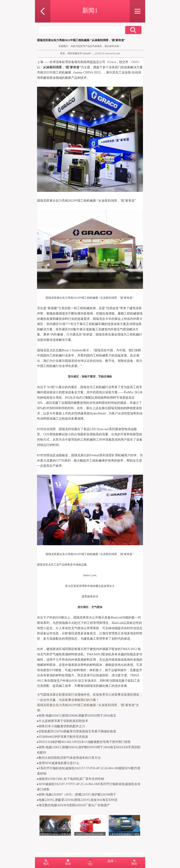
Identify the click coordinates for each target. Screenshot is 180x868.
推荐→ (112, 861)
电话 (46, 864)
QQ (90, 862)
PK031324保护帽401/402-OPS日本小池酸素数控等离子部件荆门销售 (85, 742)
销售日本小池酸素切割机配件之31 (62, 726)
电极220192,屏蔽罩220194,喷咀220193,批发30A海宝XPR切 (78, 800)
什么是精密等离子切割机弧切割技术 (63, 721)
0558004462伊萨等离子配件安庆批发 (63, 737)
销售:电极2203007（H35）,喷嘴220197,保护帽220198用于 (77, 795)
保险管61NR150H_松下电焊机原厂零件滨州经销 (71, 779)
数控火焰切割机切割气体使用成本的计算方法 (70, 758)
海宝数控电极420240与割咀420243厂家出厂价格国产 (74, 805)
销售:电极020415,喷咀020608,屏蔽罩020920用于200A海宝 (77, 716)
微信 (134, 864)
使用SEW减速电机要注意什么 (59, 763)
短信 (68, 864)
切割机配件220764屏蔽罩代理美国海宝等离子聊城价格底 (77, 731)
